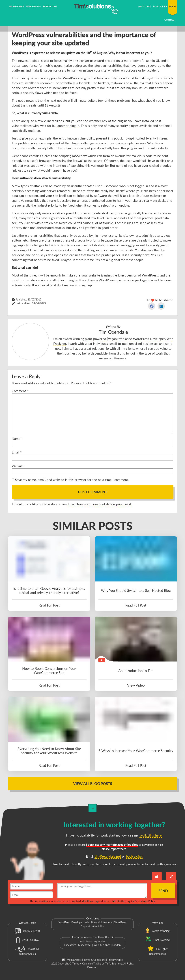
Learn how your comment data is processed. (100, 504)
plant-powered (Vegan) (101, 339)
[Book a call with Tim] (171, 876)
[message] (102, 890)
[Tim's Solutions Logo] (92, 8)
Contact (170, 20)
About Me (144, 6)
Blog (173, 6)
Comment (20, 391)
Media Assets (72, 960)
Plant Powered (162, 940)
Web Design (33, 6)
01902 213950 (27, 931)
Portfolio (160, 6)
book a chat (134, 856)
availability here (151, 835)
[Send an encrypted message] (157, 876)
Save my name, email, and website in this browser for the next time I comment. (72, 480)
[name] (31, 886)
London (117, 945)
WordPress (16, 6)
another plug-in (68, 126)
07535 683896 (28, 940)
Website (18, 466)
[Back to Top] (92, 808)
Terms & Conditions (95, 960)
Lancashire (70, 945)
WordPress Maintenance (99, 922)
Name (17, 439)
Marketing (50, 6)
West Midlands (102, 945)
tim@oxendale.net (108, 856)
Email (17, 452)
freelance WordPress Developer (142, 339)
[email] (31, 895)
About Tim (98, 926)
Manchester (85, 945)
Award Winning (161, 931)
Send (163, 891)
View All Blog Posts (93, 784)
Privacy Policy (147, 901)
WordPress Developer (71, 922)
